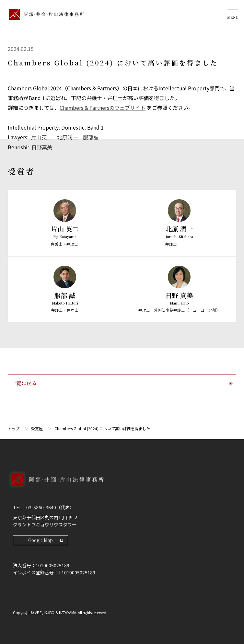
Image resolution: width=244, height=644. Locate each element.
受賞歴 (37, 427)
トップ (14, 427)
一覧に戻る (122, 382)
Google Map (46, 539)
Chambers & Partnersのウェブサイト (103, 108)
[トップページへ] (122, 485)
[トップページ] (45, 14)
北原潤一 (67, 137)
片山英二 (41, 137)
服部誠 (91, 137)
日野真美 (42, 146)
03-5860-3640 (41, 506)
